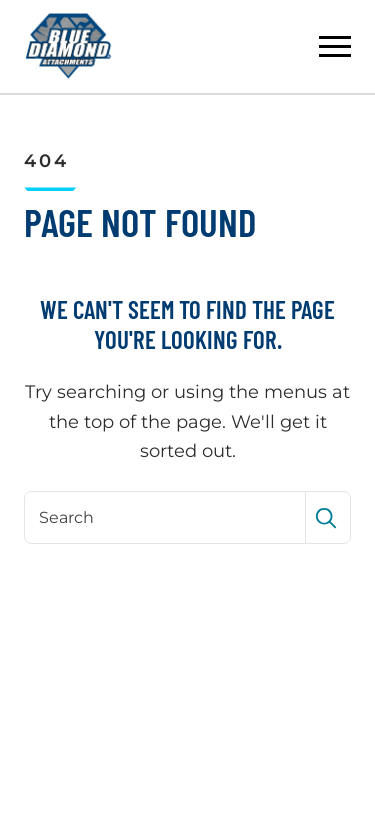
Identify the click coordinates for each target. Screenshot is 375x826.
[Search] (167, 517)
